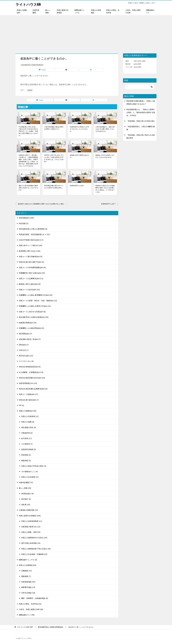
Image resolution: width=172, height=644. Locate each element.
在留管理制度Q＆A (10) (28, 383)
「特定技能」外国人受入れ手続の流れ (141, 121)
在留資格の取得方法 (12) (31, 527)
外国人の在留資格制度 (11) (32, 521)
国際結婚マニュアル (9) (28, 560)
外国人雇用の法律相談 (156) (30, 516)
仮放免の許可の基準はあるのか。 (79, 156)
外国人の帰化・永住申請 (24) (30, 604)
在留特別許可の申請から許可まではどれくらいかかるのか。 (79, 129)
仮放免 (30, 90)
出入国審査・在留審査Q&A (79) (31, 372)
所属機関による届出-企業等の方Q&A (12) (35, 306)
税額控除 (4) (26, 461)
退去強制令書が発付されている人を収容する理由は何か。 (54, 187)
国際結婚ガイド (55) (27, 615)
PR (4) (21, 405)
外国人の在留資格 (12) (30, 416)
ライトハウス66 (29, 4)
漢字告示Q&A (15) (26, 356)
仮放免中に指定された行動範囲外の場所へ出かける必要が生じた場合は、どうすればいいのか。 (105, 189)
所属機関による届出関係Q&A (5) (31, 328)
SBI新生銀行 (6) (27, 494)
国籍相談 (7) (26, 576)
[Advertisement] (86, 33)
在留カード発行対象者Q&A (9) (31, 257)
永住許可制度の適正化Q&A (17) (31, 240)
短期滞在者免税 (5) (29, 449)
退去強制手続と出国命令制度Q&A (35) (34, 317)
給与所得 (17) (27, 438)
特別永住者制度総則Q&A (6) (30, 367)
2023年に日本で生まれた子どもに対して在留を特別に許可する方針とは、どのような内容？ (54, 158)
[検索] (140, 87)
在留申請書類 (36, 11)
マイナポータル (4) (26, 361)
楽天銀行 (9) (26, 499)
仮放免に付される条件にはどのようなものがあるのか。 (105, 156)
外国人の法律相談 (96, 11)
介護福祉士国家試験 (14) (28, 510)
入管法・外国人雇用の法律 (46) (31, 609)
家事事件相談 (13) (28, 587)
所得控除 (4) (26, 455)
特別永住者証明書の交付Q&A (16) (32, 378)
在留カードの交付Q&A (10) (29, 290)
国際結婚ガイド (150, 11)
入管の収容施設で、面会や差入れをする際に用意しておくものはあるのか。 (105, 129)
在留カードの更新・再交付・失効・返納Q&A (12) (38, 301)
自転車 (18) (26, 505)
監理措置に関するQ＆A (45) (30, 251)
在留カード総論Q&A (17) (28, 394)
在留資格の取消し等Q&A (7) (30, 339)
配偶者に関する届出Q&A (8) (30, 284)
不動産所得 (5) (27, 433)
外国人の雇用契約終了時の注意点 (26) (36, 549)
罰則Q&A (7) (24, 345)
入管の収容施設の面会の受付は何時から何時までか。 (54, 128)
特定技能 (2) (24, 223)
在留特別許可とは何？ (77, 186)
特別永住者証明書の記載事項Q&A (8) (33, 389)
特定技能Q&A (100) (26, 218)
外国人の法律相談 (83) (28, 565)
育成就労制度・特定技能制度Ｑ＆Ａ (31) (34, 234)
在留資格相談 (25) (28, 582)
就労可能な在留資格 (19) (31, 543)
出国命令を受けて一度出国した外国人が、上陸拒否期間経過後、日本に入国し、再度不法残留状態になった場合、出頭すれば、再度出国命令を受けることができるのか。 (28, 161)
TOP (25, 627)
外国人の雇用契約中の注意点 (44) (34, 538)
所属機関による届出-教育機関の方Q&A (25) (36, 295)
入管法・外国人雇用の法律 (133, 11)
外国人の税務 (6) (28, 422)
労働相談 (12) (27, 571)
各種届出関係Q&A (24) (28, 323)
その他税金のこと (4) (30, 472)
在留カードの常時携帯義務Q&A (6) (32, 268)
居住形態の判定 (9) (29, 427)
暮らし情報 (48, 11)
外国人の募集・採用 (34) (31, 532)
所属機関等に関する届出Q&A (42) (32, 273)
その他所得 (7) (27, 444)
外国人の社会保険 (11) (30, 477)
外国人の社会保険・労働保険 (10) (34, 554)
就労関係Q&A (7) (25, 334)
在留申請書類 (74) (26, 482)
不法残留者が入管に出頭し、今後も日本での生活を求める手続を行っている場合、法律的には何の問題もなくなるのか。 (28, 131)
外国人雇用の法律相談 (63, 11)
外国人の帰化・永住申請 (113, 11)
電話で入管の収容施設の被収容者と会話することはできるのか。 (28, 188)
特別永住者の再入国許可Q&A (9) (31, 262)
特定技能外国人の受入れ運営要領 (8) (33, 229)
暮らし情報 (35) (25, 488)
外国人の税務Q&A (22, 11)
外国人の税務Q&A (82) (28, 411)
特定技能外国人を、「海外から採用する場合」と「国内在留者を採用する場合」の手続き (141, 112)
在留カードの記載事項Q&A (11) (31, 278)
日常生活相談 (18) (28, 593)
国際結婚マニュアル (79, 11)
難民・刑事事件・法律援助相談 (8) (35, 598)
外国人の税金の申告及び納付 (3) (34, 466)
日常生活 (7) (24, 350)
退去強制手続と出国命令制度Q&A (32, 65)
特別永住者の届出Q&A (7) (29, 400)
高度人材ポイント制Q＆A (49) (31, 245)
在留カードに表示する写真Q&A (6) (32, 312)
